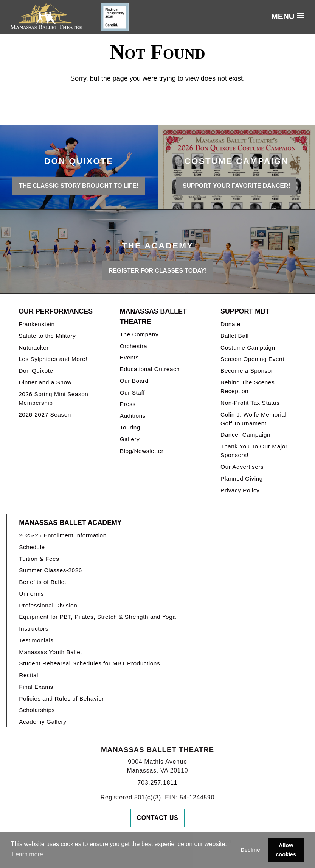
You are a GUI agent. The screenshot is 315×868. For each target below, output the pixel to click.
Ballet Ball (234, 336)
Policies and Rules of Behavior (61, 699)
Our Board (134, 381)
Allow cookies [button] (286, 850)
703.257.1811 (158, 783)
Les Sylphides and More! (53, 359)
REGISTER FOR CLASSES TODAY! (158, 271)
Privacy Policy (240, 490)
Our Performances (56, 311)
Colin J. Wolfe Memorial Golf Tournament (253, 419)
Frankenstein (36, 324)
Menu (283, 16)
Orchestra (133, 346)
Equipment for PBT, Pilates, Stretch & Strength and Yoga (97, 617)
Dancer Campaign (245, 435)
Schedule (32, 547)
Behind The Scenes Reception (247, 387)
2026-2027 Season (45, 414)
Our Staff (132, 393)
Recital (29, 675)
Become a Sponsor (247, 371)
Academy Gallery (43, 722)
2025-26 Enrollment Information (63, 535)
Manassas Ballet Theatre (153, 316)
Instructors (34, 628)
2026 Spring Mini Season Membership (53, 398)
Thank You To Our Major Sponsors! (254, 451)
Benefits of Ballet (43, 582)
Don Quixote (36, 371)
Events (129, 357)
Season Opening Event (252, 359)
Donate (230, 324)
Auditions (133, 416)
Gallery (130, 439)
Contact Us (158, 818)
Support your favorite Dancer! (237, 186)
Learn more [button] (28, 854)
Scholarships (37, 710)
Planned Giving (242, 478)
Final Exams (36, 687)
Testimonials (36, 640)
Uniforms (31, 594)
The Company (139, 334)
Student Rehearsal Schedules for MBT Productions (89, 663)
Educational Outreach (150, 369)
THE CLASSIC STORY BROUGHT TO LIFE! (79, 186)
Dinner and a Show (45, 382)
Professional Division (48, 605)
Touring (130, 427)
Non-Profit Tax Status (250, 403)
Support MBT (245, 311)
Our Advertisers (242, 467)
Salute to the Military (47, 336)
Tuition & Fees (39, 559)
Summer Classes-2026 (50, 570)
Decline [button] (250, 850)
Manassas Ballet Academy (70, 523)
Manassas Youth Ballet (50, 652)
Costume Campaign (248, 347)
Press (128, 404)
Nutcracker (34, 347)
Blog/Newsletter (142, 451)
